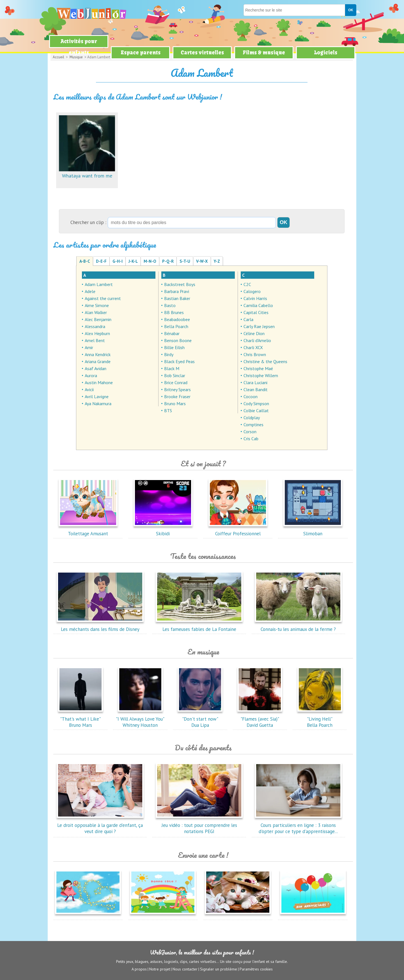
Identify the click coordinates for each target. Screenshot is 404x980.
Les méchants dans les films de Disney (100, 626)
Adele (90, 291)
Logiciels (326, 53)
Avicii (89, 389)
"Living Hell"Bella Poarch (320, 719)
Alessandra (95, 326)
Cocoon (251, 396)
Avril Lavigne (97, 396)
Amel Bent (95, 340)
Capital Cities (256, 312)
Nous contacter (185, 969)
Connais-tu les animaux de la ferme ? (298, 626)
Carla (248, 319)
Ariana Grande (98, 361)
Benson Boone (178, 340)
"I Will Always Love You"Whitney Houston (140, 719)
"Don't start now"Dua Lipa (200, 719)
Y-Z (217, 261)
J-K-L (133, 261)
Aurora (91, 375)
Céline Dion (254, 333)
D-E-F (101, 261)
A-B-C (85, 261)
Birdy (169, 354)
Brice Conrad (176, 382)
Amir (89, 347)
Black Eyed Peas (179, 361)
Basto (170, 305)
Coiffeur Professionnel (238, 531)
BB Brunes (174, 312)
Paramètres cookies (256, 969)
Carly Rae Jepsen (259, 326)
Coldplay (252, 418)
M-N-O (150, 261)
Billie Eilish (174, 347)
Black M (172, 368)
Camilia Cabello (258, 305)
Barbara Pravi (177, 291)
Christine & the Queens (265, 361)
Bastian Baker (177, 298)
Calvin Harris (255, 298)
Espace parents (141, 53)
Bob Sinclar (175, 375)
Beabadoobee (177, 319)
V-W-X (202, 261)
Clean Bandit (256, 389)
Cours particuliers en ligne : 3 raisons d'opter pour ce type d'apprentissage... (298, 825)
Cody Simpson (256, 403)
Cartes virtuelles (202, 53)
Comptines (253, 425)
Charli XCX (253, 347)
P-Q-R (168, 261)
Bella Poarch (176, 326)
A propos (139, 969)
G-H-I (118, 261)
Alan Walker (96, 312)
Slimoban (313, 531)
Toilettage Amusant (88, 531)
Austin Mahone (99, 382)
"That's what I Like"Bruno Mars (81, 719)
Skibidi (163, 531)
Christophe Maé (258, 368)
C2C (247, 284)
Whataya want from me (87, 173)
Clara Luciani (255, 382)
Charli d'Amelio (257, 340)
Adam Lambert (99, 284)
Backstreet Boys (180, 284)
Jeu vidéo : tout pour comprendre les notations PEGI (199, 825)
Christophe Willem (261, 375)
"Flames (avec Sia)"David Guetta (260, 719)
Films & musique (264, 53)
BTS (168, 411)
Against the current (103, 298)
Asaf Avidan (96, 368)
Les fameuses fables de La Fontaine (199, 626)
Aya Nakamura (98, 403)
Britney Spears (177, 389)
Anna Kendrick (98, 354)
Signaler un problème (219, 969)
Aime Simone (97, 305)
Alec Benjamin (98, 319)
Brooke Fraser (177, 396)
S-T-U (185, 261)
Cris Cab (251, 439)
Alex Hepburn (97, 333)
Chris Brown (255, 354)
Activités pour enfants (79, 47)
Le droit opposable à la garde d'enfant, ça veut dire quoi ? (100, 825)
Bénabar (172, 333)
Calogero (252, 291)
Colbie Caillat (256, 411)
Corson (250, 432)
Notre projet (160, 969)
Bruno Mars (175, 403)
